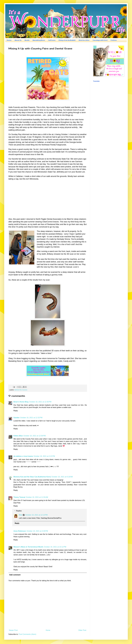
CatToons (52, 40)
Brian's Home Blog (21, 402)
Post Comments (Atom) (27, 634)
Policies (114, 40)
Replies (19, 511)
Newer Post (13, 630)
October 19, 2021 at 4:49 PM (37, 531)
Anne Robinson (20, 531)
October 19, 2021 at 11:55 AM (37, 497)
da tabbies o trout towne (23, 456)
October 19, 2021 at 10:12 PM (55, 547)
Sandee (16, 418)
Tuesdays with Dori (100, 40)
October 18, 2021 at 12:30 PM (40, 402)
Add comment (15, 575)
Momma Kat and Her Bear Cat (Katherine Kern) (32, 477)
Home (9, 40)
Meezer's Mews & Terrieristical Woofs (28, 547)
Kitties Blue (18, 436)
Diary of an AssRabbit (67, 40)
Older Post (82, 630)
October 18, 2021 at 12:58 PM (34, 436)
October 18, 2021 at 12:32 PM (31, 418)
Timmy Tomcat (19, 497)
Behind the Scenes (21, 390)
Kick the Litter (84, 40)
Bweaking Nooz (39, 40)
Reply (16, 411)
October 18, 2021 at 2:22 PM (44, 456)
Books (27, 40)
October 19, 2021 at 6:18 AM (62, 477)
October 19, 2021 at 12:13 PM (36, 515)
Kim (21, 515)
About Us (18, 40)
